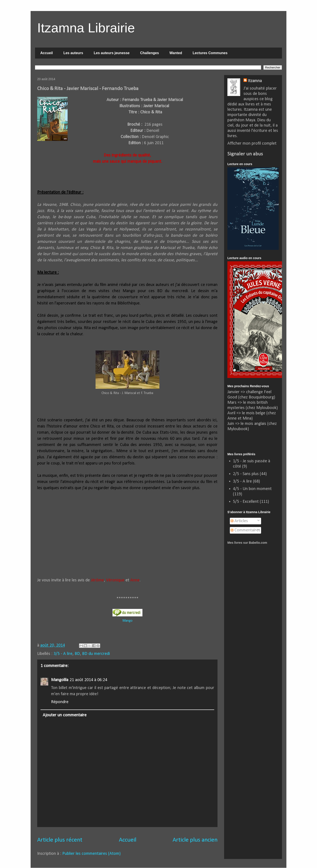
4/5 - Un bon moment (252, 489)
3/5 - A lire (63, 654)
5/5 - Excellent (246, 502)
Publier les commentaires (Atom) (91, 854)
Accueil (47, 53)
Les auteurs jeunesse (112, 53)
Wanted (176, 53)
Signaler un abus (245, 154)
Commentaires (245, 530)
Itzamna (255, 81)
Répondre (60, 702)
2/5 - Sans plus (246, 474)
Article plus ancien (195, 840)
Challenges (149, 53)
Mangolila (60, 680)
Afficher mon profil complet (252, 144)
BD (77, 654)
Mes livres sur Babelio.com (247, 543)
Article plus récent (60, 840)
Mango (127, 621)
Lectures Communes (210, 53)
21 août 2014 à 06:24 (88, 680)
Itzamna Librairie (86, 28)
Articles (239, 521)
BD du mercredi (96, 654)
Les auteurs (73, 53)
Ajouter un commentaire (65, 715)
